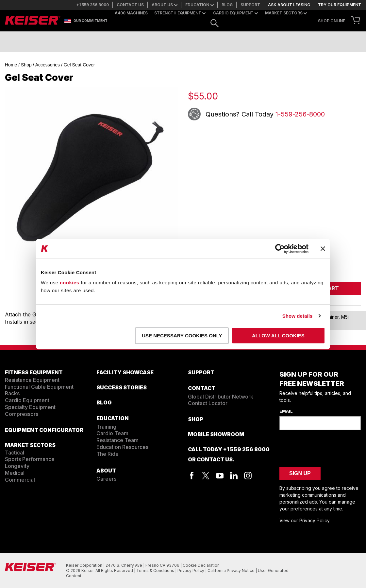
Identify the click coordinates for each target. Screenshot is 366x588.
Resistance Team (117, 440)
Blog (227, 5)
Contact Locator (208, 403)
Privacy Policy (191, 570)
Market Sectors (286, 13)
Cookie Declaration (201, 565)
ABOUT (106, 471)
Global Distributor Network (221, 397)
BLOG (104, 402)
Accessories (48, 65)
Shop (26, 65)
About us (165, 5)
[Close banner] (323, 249)
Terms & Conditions (156, 570)
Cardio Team (112, 433)
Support (250, 5)
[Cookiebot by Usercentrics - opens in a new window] (280, 249)
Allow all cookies (278, 336)
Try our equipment (340, 5)
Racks (12, 393)
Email (286, 411)
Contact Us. (216, 459)
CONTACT (202, 388)
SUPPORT (201, 372)
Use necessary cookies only (182, 336)
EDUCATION (113, 418)
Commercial (20, 480)
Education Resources (122, 447)
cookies (69, 283)
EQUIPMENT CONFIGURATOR (44, 430)
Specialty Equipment (30, 407)
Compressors (22, 414)
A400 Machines (131, 13)
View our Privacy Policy (305, 521)
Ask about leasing (289, 5)
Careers (106, 479)
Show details (298, 316)
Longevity (17, 466)
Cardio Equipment (235, 13)
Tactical (15, 453)
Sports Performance (30, 459)
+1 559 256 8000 (93, 5)
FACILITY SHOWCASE (125, 372)
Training (106, 427)
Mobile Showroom (216, 434)
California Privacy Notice (232, 570)
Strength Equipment (180, 13)
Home (11, 65)
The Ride (108, 454)
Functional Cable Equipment (39, 387)
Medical (15, 473)
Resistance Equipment (32, 380)
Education (200, 5)
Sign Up (300, 473)
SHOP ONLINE (332, 21)
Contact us (130, 5)
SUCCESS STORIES (122, 387)
